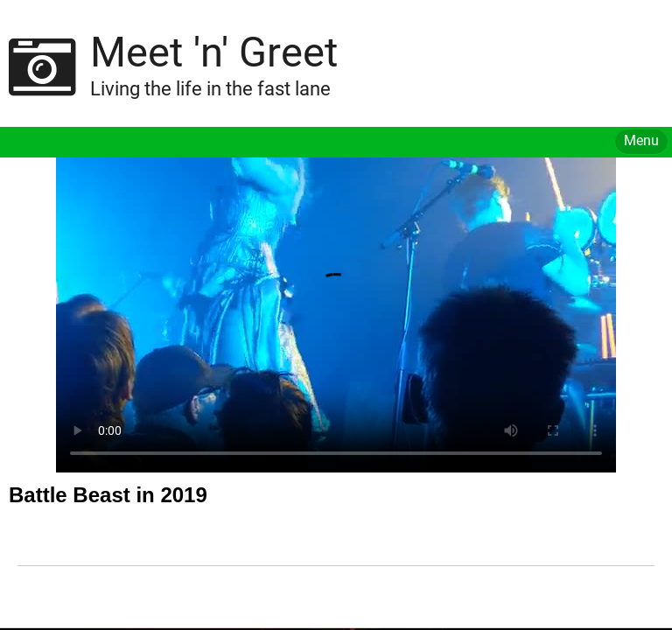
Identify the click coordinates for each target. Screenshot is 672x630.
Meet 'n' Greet (214, 52)
